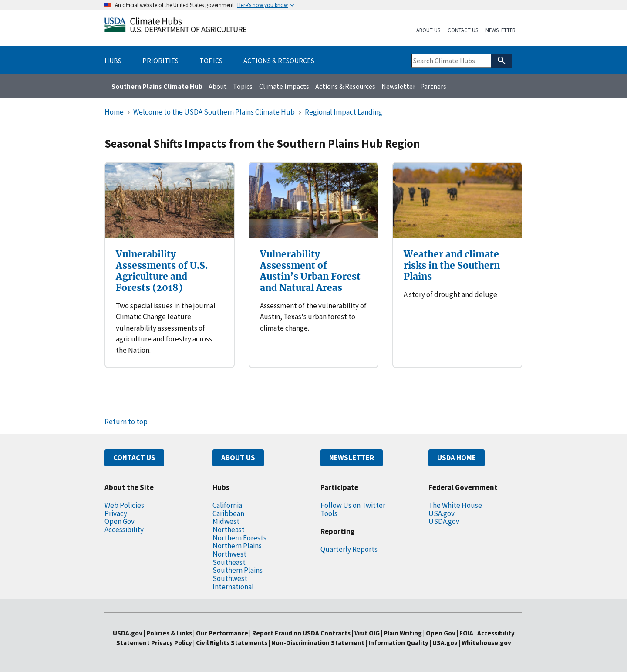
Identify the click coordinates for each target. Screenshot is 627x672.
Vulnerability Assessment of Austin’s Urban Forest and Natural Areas (310, 271)
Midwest (226, 521)
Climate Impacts (284, 86)
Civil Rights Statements (232, 643)
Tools (329, 513)
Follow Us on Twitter (353, 505)
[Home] (175, 27)
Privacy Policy (172, 643)
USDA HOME (457, 458)
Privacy (116, 513)
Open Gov (120, 521)
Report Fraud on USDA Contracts (301, 633)
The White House (455, 505)
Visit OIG (367, 633)
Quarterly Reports (349, 549)
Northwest (229, 554)
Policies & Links (169, 633)
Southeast (229, 562)
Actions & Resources (345, 86)
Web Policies (124, 505)
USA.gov (442, 513)
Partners (433, 86)
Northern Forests (239, 538)
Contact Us (463, 30)
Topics (243, 86)
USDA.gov (444, 521)
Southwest (230, 578)
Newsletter (501, 30)
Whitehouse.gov (486, 643)
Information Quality (398, 643)
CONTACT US (134, 458)
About (218, 86)
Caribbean (228, 513)
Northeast (229, 530)
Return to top (126, 422)
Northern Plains (237, 546)
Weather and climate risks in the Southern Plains (452, 265)
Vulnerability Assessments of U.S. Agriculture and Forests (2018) (162, 271)
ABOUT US (238, 458)
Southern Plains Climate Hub (157, 86)
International (233, 587)
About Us (428, 30)
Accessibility (124, 530)
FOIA (466, 633)
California (227, 505)
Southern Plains (238, 570)
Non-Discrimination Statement (318, 643)
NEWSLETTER (352, 458)
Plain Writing (403, 633)
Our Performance (222, 633)
